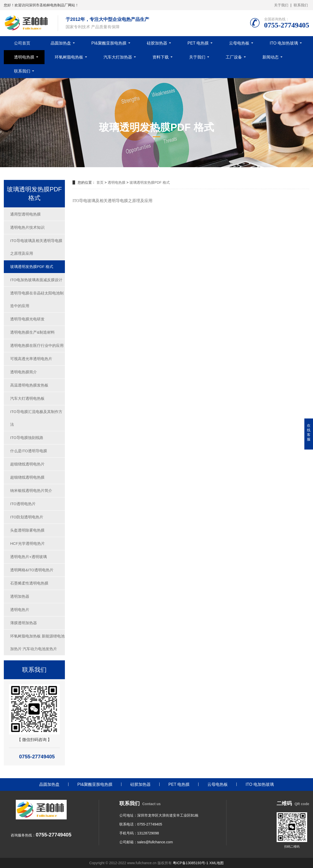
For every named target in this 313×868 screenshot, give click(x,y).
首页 (100, 182)
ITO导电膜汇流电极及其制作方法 (36, 418)
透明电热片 (20, 610)
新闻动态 (271, 57)
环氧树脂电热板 (69, 57)
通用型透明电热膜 (25, 214)
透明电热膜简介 (24, 372)
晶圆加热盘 (61, 43)
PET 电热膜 (198, 43)
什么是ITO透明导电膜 (29, 451)
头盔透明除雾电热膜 (27, 530)
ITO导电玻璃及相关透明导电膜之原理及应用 (36, 247)
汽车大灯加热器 (118, 57)
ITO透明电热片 (23, 504)
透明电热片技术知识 (27, 227)
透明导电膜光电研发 (27, 319)
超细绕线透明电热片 (27, 464)
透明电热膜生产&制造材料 (32, 332)
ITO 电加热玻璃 (284, 43)
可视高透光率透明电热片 (31, 359)
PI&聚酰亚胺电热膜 (109, 43)
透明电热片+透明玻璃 (29, 557)
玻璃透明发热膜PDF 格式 (32, 267)
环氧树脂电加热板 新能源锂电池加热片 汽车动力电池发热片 (37, 642)
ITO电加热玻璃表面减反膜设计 (36, 280)
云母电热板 (239, 43)
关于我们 (281, 5)
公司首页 (22, 43)
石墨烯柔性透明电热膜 (29, 583)
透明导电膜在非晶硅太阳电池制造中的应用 (37, 299)
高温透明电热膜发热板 (29, 385)
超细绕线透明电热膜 (27, 477)
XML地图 (216, 863)
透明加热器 (20, 596)
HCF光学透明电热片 (27, 543)
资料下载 (161, 57)
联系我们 (301, 5)
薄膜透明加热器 (24, 623)
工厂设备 (234, 57)
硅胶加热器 (157, 43)
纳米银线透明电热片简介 (31, 490)
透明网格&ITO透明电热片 (32, 570)
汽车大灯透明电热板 (27, 398)
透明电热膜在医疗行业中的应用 (37, 345)
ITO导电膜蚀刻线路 (27, 438)
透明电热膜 (24, 57)
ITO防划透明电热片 (27, 517)
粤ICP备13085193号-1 (191, 863)
